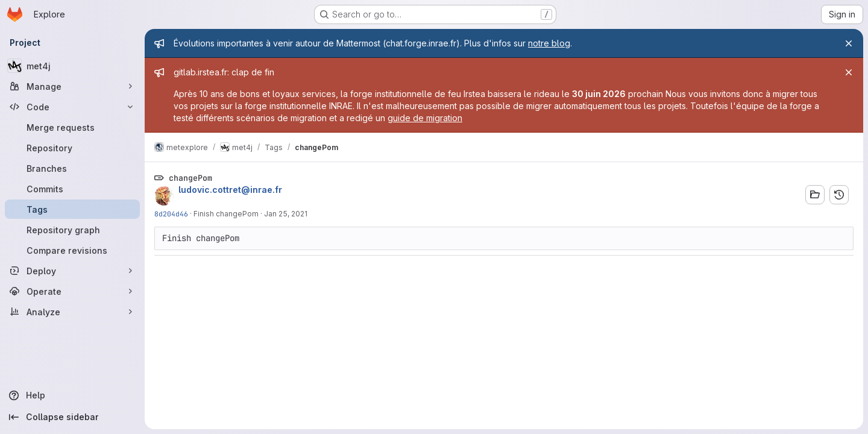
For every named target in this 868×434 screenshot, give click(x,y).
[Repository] (72, 148)
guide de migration (425, 118)
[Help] (72, 395)
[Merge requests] (72, 127)
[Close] (849, 43)
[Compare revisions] (72, 250)
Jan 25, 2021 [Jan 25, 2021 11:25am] (286, 214)
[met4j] (72, 66)
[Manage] (72, 86)
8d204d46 (171, 214)
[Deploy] (72, 271)
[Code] (72, 107)
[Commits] (72, 189)
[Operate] (72, 291)
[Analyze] (72, 312)
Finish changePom (226, 214)
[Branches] (72, 168)
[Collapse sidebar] (72, 417)
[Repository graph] (72, 230)
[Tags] (72, 209)
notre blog (549, 43)
